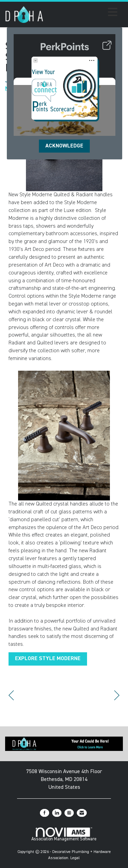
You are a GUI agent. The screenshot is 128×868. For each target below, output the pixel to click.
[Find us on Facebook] (45, 813)
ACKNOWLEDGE (64, 146)
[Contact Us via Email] (82, 813)
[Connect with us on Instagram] (69, 813)
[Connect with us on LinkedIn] (57, 813)
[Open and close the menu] (82, 13)
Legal (75, 858)
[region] (117, 695)
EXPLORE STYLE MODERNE (48, 659)
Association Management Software (64, 834)
